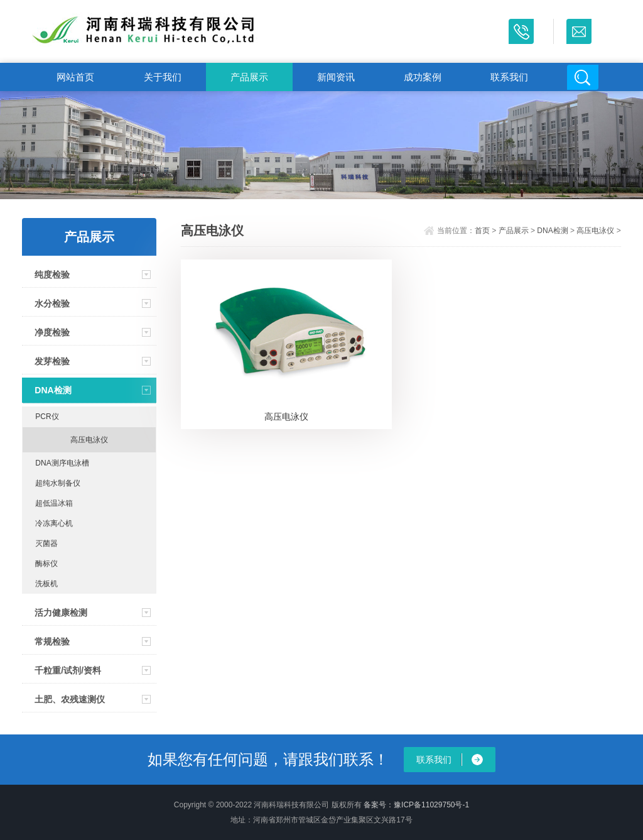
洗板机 (46, 584)
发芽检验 (52, 361)
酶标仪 (46, 564)
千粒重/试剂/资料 (68, 670)
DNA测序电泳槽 (62, 463)
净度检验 (52, 332)
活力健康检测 (61, 613)
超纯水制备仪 (58, 483)
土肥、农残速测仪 (70, 699)
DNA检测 (53, 390)
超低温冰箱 (54, 503)
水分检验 (52, 303)
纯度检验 (52, 275)
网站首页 (75, 77)
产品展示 (249, 77)
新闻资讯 (336, 77)
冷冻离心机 (54, 523)
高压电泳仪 (89, 440)
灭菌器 (46, 543)
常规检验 (52, 641)
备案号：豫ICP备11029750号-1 (416, 805)
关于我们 (163, 77)
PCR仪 (47, 417)
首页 (482, 231)
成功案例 (423, 77)
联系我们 (509, 77)
